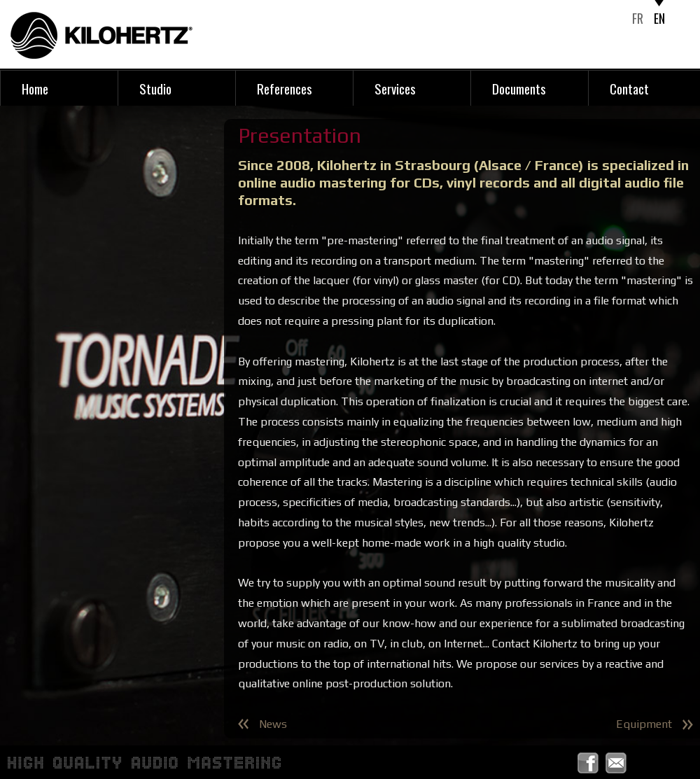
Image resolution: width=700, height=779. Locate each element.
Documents (519, 88)
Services (395, 88)
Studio (155, 88)
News (273, 724)
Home (35, 88)
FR (638, 18)
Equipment (644, 724)
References (285, 88)
